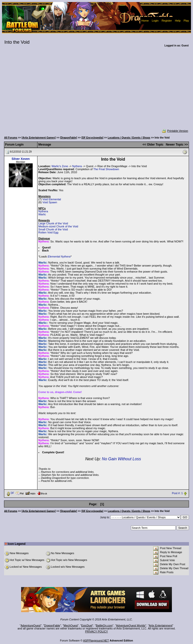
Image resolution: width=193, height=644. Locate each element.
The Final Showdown (106, 169)
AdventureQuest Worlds (131, 625)
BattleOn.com (104, 625)
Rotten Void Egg (49, 232)
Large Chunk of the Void (53, 223)
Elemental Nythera (59, 256)
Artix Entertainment (161, 625)
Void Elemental (52, 199)
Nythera (77, 166)
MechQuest (71, 625)
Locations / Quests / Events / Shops (129, 138)
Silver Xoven (21, 159)
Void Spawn (50, 202)
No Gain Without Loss (122, 459)
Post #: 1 (177, 493)
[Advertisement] (97, 91)
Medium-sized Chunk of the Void (58, 226)
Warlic (42, 214)
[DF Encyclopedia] (92, 138)
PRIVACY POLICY (97, 631)
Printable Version (175, 131)
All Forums (11, 138)
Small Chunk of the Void (53, 229)
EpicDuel (87, 625)
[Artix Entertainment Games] (39, 138)
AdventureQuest (31, 625)
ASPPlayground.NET (96, 640)
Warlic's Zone (60, 166)
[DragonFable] (69, 138)
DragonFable (52, 625)
